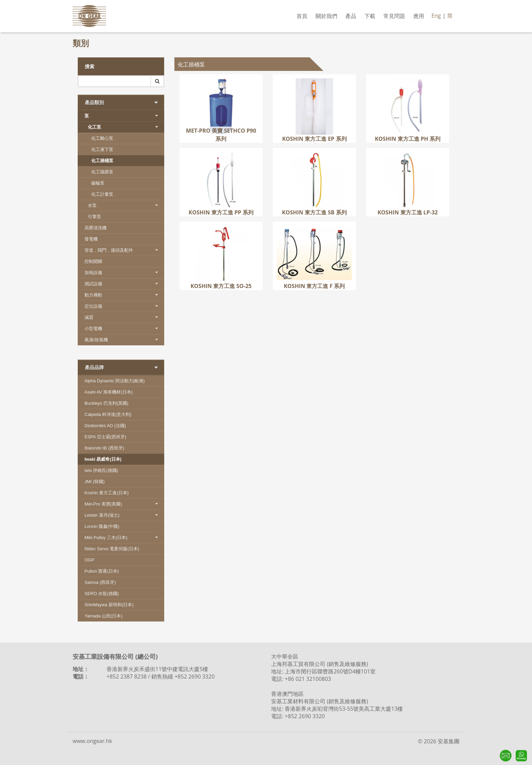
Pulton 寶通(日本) (102, 571)
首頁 (302, 16)
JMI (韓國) (94, 482)
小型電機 (124, 329)
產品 (351, 16)
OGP (89, 560)
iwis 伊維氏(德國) (101, 470)
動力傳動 (124, 295)
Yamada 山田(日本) (103, 616)
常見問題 (394, 16)
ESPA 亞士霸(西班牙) (105, 437)
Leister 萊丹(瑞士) (124, 515)
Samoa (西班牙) (100, 582)
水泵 (126, 205)
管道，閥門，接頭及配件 (124, 250)
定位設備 (124, 306)
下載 (370, 16)
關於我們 (326, 16)
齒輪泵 (98, 183)
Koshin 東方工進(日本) (107, 493)
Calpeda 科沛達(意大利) (108, 414)
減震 (124, 317)
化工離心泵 (102, 138)
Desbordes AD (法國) (105, 426)
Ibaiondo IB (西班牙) (104, 448)
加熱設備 (124, 273)
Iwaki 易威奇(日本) (103, 459)
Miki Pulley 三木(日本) (124, 538)
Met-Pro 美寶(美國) (124, 504)
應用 (419, 16)
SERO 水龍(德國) (102, 594)
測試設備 (124, 284)
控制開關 (93, 261)
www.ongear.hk (92, 741)
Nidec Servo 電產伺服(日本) (112, 549)
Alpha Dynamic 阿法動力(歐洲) (115, 381)
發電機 (91, 239)
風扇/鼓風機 (124, 340)
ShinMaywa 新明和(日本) (109, 605)
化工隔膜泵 (102, 172)
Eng (436, 16)
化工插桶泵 (102, 161)
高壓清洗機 (96, 228)
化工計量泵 (102, 194)
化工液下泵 (102, 149)
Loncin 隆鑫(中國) (102, 526)
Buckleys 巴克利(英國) (106, 403)
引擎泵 (94, 217)
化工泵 (126, 127)
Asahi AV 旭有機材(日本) (109, 392)
